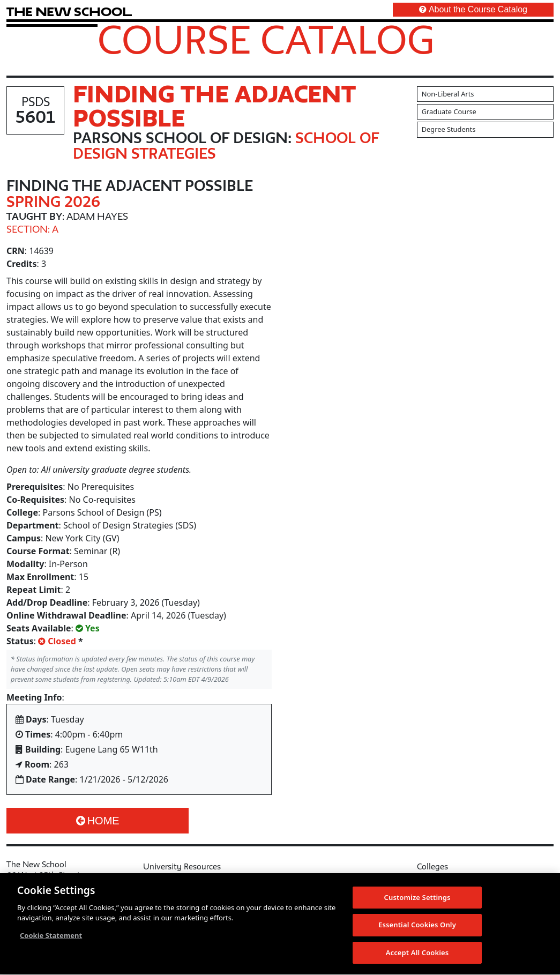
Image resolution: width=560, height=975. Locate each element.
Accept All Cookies (417, 957)
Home (98, 821)
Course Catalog (266, 39)
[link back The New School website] (69, 12)
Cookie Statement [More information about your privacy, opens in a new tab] (51, 939)
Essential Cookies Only (417, 929)
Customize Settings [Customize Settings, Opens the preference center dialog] (417, 901)
